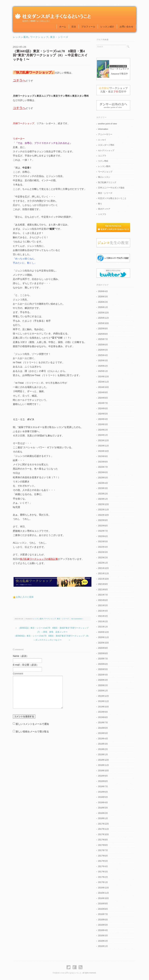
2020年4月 (103, 675)
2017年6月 (103, 856)
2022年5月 (103, 542)
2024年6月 (103, 409)
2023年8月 (103, 462)
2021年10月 (103, 579)
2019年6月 (103, 728)
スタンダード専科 (106, 145)
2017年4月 (103, 866)
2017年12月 (103, 824)
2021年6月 (103, 600)
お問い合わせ (126, 27)
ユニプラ (102, 156)
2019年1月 (103, 755)
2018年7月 (103, 786)
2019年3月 (103, 744)
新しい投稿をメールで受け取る (32, 732)
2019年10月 (103, 707)
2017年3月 (103, 872)
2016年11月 (103, 893)
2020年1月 (103, 691)
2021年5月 (103, 605)
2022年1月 (103, 563)
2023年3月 (103, 488)
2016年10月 (103, 898)
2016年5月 (103, 925)
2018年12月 (103, 760)
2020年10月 (103, 643)
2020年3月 (103, 680)
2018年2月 (103, 813)
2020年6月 (103, 664)
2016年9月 (103, 904)
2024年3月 (103, 424)
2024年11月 (103, 382)
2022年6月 (103, 536)
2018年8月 (103, 781)
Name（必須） (21, 656)
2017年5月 (103, 861)
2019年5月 (103, 733)
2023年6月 (103, 472)
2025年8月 (103, 334)
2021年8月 (103, 590)
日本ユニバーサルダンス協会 (111, 188)
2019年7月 (103, 723)
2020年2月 (103, 685)
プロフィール (88, 27)
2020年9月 (103, 648)
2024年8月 (103, 398)
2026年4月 (103, 291)
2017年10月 (103, 834)
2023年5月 (103, 478)
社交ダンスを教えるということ (112, 198)
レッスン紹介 (107, 27)
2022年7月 (103, 531)
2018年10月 (103, 771)
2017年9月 (103, 840)
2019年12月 (103, 696)
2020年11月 (103, 637)
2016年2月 (103, 941)
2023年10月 (103, 451)
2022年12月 (103, 504)
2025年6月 (103, 345)
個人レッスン (104, 177)
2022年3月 (103, 552)
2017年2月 (103, 877)
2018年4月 (103, 803)
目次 (74, 27)
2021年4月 (103, 611)
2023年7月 (103, 467)
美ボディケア (104, 209)
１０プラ (102, 214)
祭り (100, 204)
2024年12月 (103, 377)
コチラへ (19, 80)
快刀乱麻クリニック (107, 182)
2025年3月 (103, 361)
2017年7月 (103, 850)
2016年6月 (103, 920)
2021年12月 (103, 568)
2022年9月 (103, 520)
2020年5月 (103, 669)
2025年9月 (103, 329)
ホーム (63, 27)
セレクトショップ (106, 150)
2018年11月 (103, 765)
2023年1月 (103, 499)
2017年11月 (103, 829)
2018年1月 (103, 818)
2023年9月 (103, 456)
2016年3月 (103, 936)
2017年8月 (103, 845)
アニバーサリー (105, 134)
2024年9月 (103, 392)
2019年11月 (103, 701)
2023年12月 (103, 440)
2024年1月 (103, 435)
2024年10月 (103, 387)
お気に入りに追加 (25, 597)
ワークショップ (39, 37)
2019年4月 (103, 739)
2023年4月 (103, 483)
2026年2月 (103, 302)
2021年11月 (103, 573)
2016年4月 (103, 930)
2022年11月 (103, 510)
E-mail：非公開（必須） (26, 665)
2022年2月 (103, 558)
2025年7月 (103, 339)
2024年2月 (103, 430)
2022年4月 (103, 547)
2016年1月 (103, 946)
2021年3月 (103, 616)
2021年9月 (103, 584)
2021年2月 (103, 622)
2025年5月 (103, 350)
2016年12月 (103, 888)
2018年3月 (103, 808)
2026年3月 (103, 297)
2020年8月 (103, 653)
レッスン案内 (21, 37)
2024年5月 (103, 414)
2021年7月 (103, 595)
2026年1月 (103, 307)
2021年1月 (103, 627)
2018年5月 (103, 797)
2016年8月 (103, 909)
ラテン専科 (103, 161)
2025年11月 (103, 318)
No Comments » (77, 619)
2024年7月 (103, 403)
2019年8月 (103, 717)
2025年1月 (103, 371)
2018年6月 (103, 792)
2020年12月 (103, 632)
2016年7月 (103, 914)
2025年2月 (103, 366)
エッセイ (102, 140)
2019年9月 (103, 712)
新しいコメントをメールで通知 (32, 724)
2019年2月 (103, 749)
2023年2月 (103, 494)
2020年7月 (103, 659)
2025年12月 (103, 313)
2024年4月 (103, 419)
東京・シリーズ (59, 37)
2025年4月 (103, 355)
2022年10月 (103, 515)
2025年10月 (103, 323)
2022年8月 (103, 526)
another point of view (107, 124)
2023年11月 (103, 446)
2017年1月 (103, 882)
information (103, 129)
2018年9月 (103, 776)
